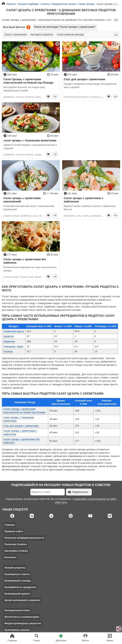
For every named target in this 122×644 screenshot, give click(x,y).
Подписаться (78, 492)
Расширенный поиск (17, 610)
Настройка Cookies (16, 551)
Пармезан (9, 341)
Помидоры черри (13, 346)
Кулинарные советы (17, 574)
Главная (9, 525)
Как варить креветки (42, 35)
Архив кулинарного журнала (22, 600)
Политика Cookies (15, 544)
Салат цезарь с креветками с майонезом (84, 200)
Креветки (9, 336)
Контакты (10, 557)
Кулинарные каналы (17, 630)
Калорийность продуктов (20, 587)
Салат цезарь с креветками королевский (22, 200)
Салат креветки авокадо (70, 35)
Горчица (8, 351)
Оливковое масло (14, 331)
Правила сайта (14, 531)
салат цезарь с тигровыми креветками (30, 140)
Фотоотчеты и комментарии (22, 617)
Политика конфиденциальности (24, 538)
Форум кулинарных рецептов (23, 623)
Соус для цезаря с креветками (85, 79)
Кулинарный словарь (18, 581)
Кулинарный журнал (17, 594)
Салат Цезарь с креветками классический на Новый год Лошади (28, 81)
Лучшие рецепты (15, 568)
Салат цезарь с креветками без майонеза (25, 261)
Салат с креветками (16, 35)
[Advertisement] (91, 126)
